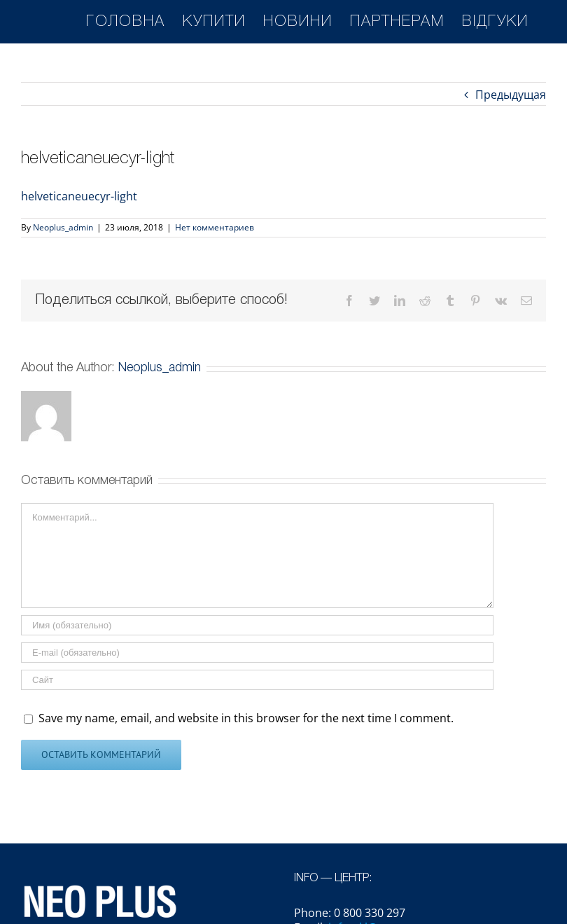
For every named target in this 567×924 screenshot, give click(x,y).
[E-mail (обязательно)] (257, 653)
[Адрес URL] (257, 680)
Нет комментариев (215, 227)
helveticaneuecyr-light (79, 196)
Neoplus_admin (63, 227)
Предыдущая (511, 95)
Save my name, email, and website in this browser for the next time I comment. (246, 718)
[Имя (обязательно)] (257, 625)
